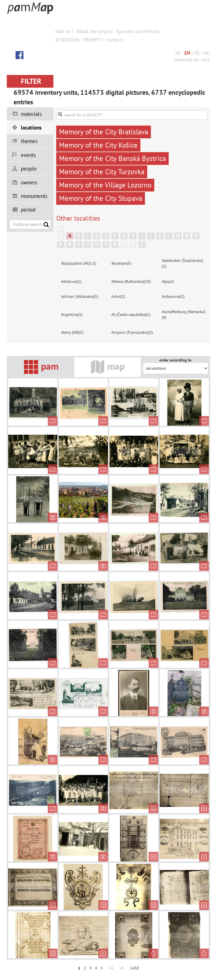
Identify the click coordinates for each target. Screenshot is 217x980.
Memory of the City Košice (98, 145)
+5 (122, 968)
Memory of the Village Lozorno (105, 185)
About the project (95, 31)
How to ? (65, 31)
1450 (134, 968)
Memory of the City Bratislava (104, 132)
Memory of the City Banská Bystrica (112, 158)
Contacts (115, 40)
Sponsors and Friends (138, 31)
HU (207, 53)
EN (187, 53)
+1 (111, 968)
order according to (175, 360)
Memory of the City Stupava (101, 198)
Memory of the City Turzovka (102, 172)
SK (178, 53)
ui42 (205, 60)
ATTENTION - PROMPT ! (79, 40)
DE (197, 53)
